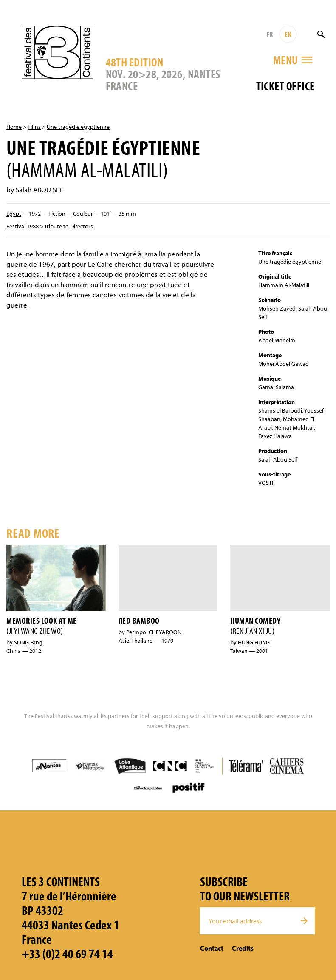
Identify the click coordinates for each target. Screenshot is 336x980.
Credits (243, 948)
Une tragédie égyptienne (78, 127)
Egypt (14, 214)
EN (288, 34)
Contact (212, 948)
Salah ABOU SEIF (40, 189)
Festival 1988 (23, 226)
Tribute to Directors (69, 226)
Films (34, 127)
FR (270, 34)
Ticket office (285, 86)
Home (14, 127)
